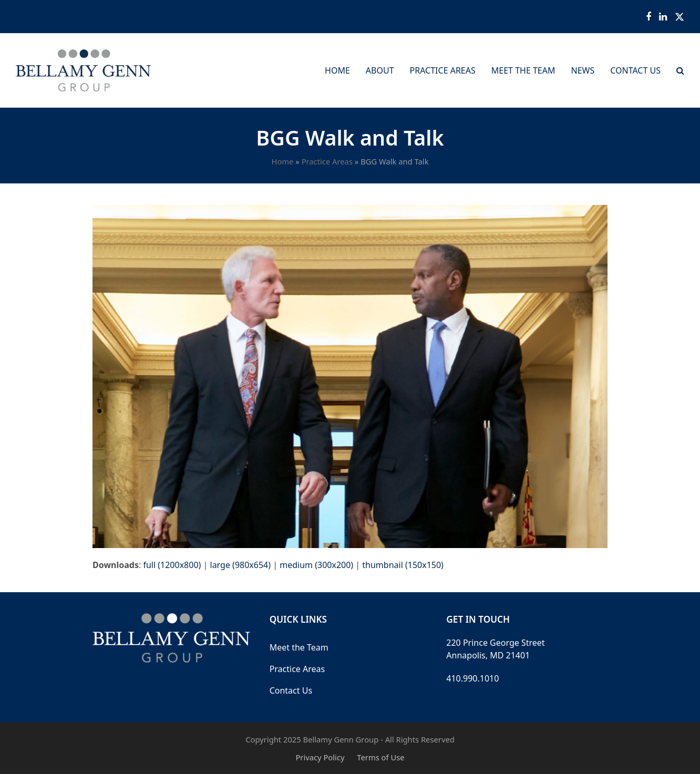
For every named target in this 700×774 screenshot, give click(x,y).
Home (282, 161)
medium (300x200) (316, 565)
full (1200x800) (172, 565)
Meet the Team (299, 647)
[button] (680, 70)
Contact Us (291, 690)
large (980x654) (241, 565)
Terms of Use (380, 757)
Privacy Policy (320, 757)
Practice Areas (327, 161)
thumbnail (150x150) (403, 565)
